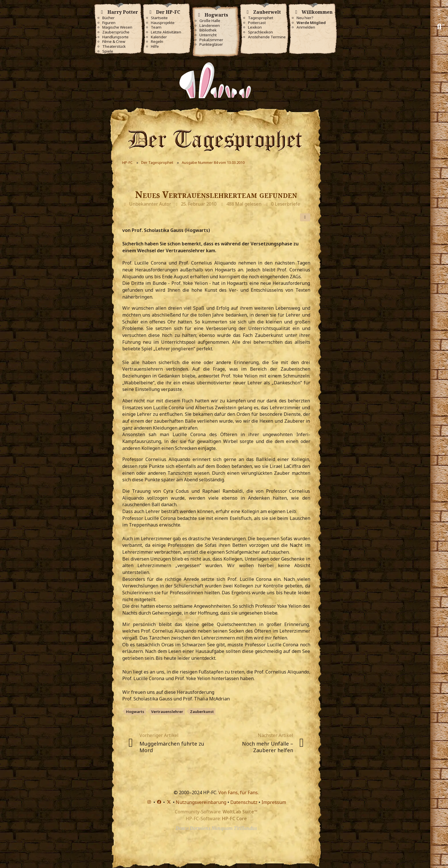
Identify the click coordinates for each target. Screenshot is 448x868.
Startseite (159, 18)
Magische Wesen (117, 27)
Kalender (159, 37)
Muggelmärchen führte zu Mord (172, 747)
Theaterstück (114, 46)
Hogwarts (135, 712)
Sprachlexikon (260, 32)
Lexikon (255, 27)
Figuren (109, 23)
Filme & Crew (114, 42)
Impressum (274, 802)
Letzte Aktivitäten (166, 32)
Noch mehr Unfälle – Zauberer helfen (268, 747)
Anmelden (306, 27)
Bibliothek (208, 30)
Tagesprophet (261, 18)
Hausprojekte (163, 23)
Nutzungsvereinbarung (201, 802)
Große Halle (210, 21)
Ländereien (210, 26)
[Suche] (439, 27)
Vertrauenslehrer (167, 712)
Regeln (157, 42)
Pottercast (257, 23)
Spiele (108, 51)
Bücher (108, 18)
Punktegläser (211, 44)
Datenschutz (244, 802)
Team (156, 27)
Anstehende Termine (267, 37)
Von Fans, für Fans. (238, 792)
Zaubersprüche (116, 32)
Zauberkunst (202, 712)
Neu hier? (305, 18)
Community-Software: (216, 812)
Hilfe (155, 46)
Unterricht (208, 35)
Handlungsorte (115, 37)
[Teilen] (305, 217)
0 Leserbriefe (286, 204)
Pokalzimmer (211, 40)
